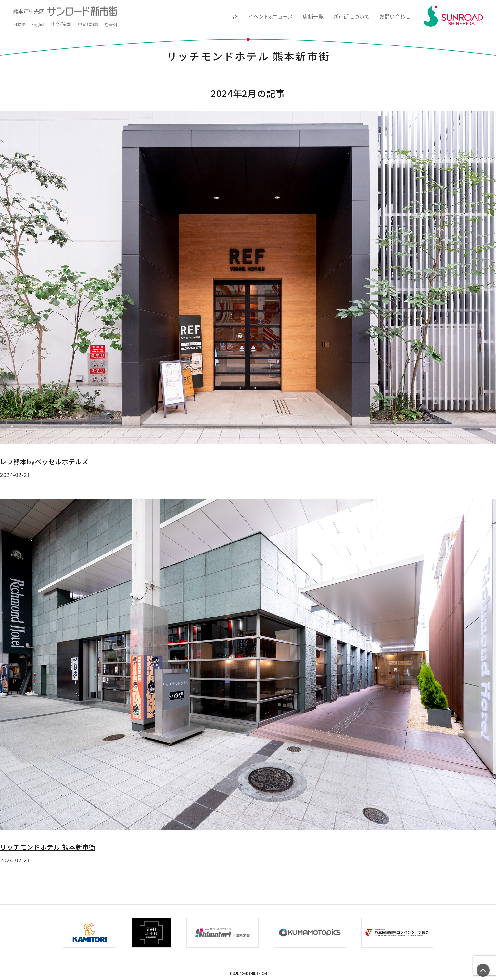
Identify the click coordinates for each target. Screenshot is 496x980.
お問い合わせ (395, 16)
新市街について (351, 16)
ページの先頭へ (483, 970)
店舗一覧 (313, 16)
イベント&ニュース (271, 16)
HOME (234, 16)
